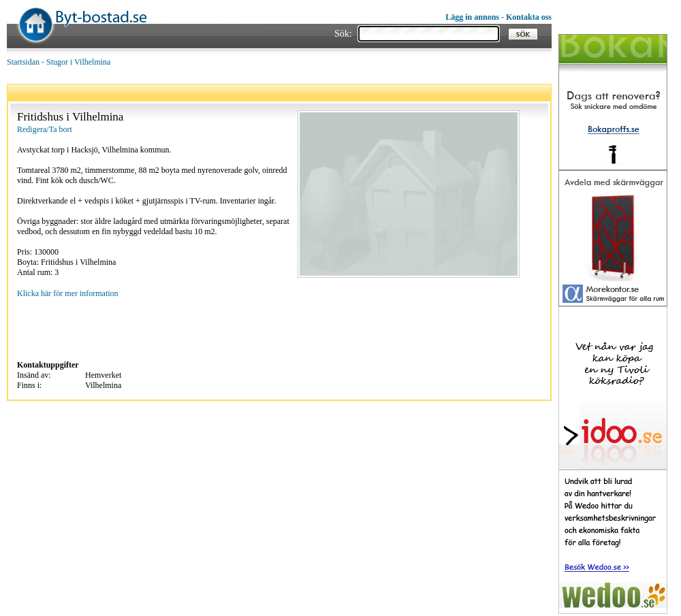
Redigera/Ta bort (45, 129)
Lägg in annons (472, 17)
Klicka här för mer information (68, 293)
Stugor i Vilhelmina (78, 62)
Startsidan (23, 62)
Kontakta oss (529, 17)
